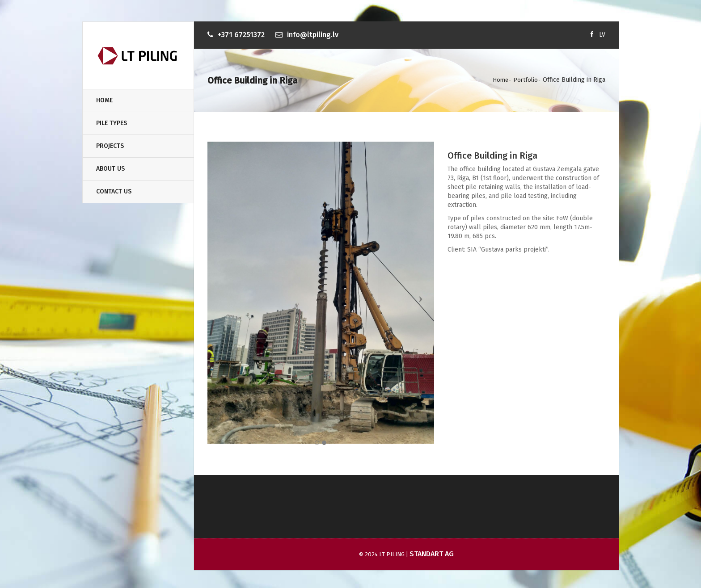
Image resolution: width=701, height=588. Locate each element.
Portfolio (526, 80)
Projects (110, 146)
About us (110, 169)
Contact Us (114, 191)
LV (602, 35)
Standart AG (432, 554)
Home (104, 100)
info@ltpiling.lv (313, 35)
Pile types (112, 123)
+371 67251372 (241, 35)
